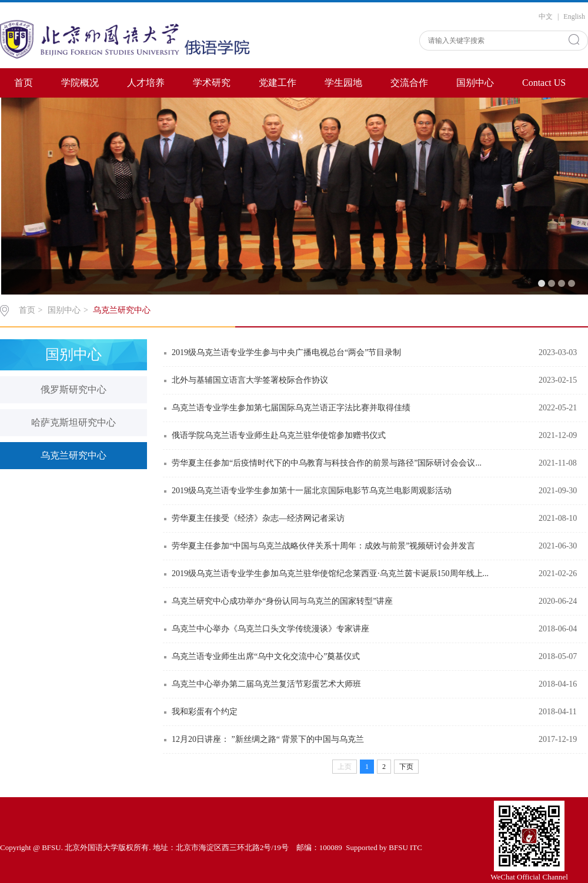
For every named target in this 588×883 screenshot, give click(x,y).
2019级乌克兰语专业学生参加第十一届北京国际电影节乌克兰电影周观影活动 (312, 491)
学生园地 (343, 83)
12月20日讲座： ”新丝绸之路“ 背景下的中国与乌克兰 (268, 739)
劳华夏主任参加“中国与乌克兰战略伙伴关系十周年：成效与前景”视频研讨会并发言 (323, 546)
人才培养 (146, 83)
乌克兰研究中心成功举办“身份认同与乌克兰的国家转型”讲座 (282, 601)
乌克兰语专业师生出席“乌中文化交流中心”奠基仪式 (266, 656)
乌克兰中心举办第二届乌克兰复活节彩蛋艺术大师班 (266, 684)
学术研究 (212, 83)
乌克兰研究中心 (122, 310)
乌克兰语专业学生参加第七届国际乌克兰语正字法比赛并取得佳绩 (291, 408)
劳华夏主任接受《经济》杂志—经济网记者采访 (258, 518)
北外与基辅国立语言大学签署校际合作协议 (250, 380)
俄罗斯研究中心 (73, 389)
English (574, 16)
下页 (406, 767)
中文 (546, 16)
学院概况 (80, 83)
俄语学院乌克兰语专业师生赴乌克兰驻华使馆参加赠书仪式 (279, 435)
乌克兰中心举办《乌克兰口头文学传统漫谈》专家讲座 (270, 629)
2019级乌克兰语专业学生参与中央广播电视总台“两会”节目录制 (286, 352)
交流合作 (409, 83)
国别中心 (475, 83)
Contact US (544, 83)
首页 (24, 83)
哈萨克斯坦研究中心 (73, 422)
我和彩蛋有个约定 (205, 712)
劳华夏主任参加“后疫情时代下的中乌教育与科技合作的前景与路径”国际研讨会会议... (327, 463)
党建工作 (278, 83)
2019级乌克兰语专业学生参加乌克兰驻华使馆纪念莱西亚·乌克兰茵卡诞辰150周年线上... (330, 573)
